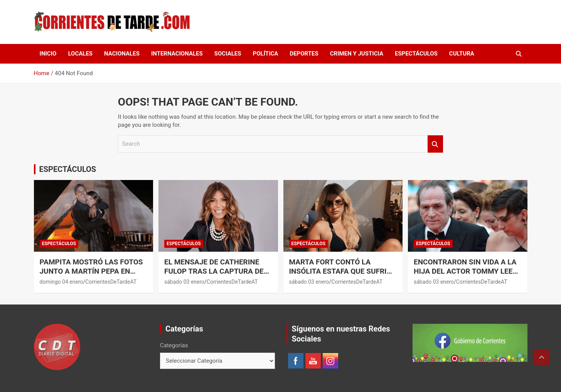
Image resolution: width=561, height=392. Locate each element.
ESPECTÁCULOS (416, 54)
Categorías (174, 345)
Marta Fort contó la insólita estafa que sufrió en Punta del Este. (340, 271)
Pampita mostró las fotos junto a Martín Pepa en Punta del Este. (91, 271)
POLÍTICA (266, 54)
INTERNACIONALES (177, 54)
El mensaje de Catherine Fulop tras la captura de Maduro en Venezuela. (214, 271)
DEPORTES (304, 54)
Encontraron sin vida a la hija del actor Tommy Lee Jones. (465, 271)
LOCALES (80, 54)
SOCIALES (228, 54)
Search (435, 144)
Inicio (48, 54)
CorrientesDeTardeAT (111, 282)
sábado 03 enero (184, 282)
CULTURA (462, 54)
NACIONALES (122, 54)
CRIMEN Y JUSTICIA (357, 54)
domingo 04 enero (61, 282)
